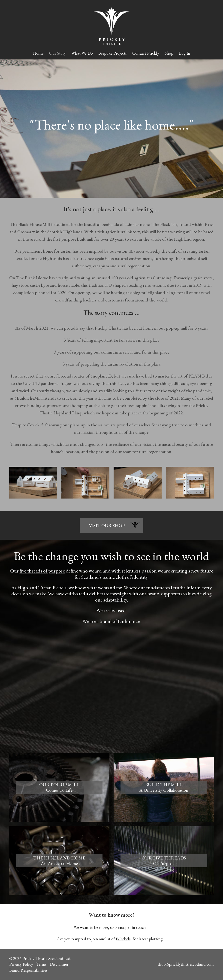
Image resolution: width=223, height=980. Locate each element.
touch (141, 927)
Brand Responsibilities (28, 970)
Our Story (57, 53)
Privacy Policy (21, 964)
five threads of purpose (42, 571)
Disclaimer (59, 964)
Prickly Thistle (112, 26)
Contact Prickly (146, 53)
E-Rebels (123, 939)
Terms (41, 964)
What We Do (82, 53)
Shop (169, 53)
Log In (185, 53)
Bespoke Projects (113, 53)
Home (38, 53)
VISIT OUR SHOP (107, 525)
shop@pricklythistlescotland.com (186, 964)
